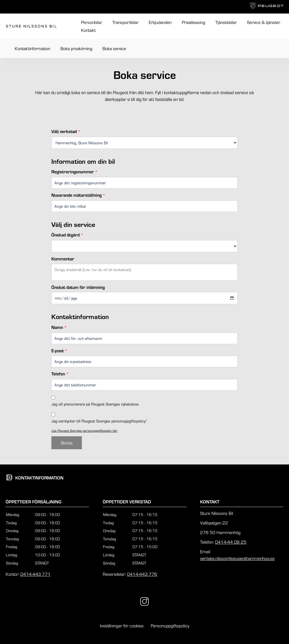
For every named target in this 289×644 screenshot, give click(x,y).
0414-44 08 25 (231, 542)
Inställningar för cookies (122, 626)
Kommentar (63, 259)
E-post (59, 350)
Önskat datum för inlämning (78, 287)
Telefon (60, 374)
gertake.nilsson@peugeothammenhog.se (237, 558)
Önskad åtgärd (67, 235)
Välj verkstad (66, 131)
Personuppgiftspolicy (170, 626)
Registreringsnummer (75, 171)
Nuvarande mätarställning (78, 195)
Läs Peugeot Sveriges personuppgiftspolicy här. (84, 430)
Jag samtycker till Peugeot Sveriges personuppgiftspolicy (100, 421)
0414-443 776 (142, 574)
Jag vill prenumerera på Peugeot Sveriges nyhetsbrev (95, 404)
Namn (59, 327)
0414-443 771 (35, 574)
